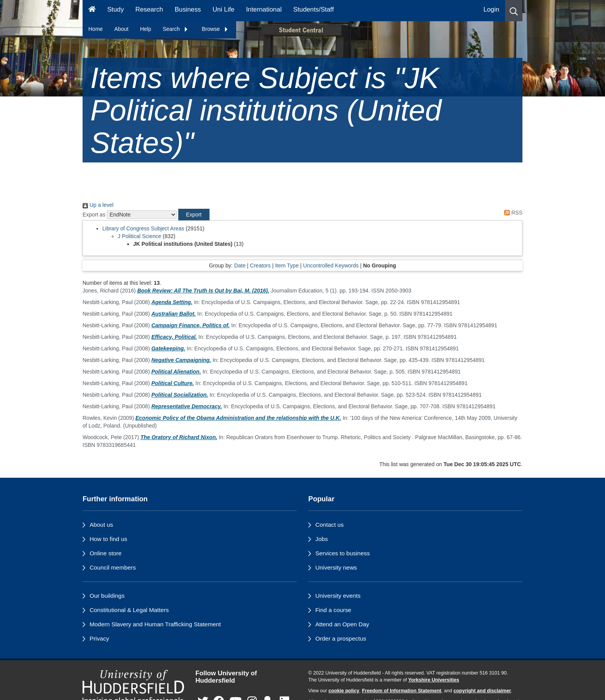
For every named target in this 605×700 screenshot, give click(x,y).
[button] (514, 11)
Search (176, 29)
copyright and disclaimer (482, 691)
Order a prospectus (341, 638)
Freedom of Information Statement (402, 691)
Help (146, 29)
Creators (260, 265)
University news (336, 567)
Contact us (330, 525)
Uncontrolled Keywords (331, 265)
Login (491, 9)
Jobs (322, 539)
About (121, 29)
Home (95, 29)
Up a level (98, 205)
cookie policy (344, 691)
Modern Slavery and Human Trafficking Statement (155, 624)
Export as (94, 215)
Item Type (287, 265)
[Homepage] (92, 11)
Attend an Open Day (342, 624)
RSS (512, 213)
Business (188, 9)
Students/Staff (313, 9)
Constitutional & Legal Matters (129, 610)
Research (149, 9)
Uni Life (224, 9)
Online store (106, 553)
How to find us (108, 539)
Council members (113, 567)
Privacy (99, 638)
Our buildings (107, 596)
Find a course (333, 610)
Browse (215, 29)
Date (240, 265)
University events (338, 596)
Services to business (342, 553)
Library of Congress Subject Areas (143, 228)
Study (116, 9)
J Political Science (139, 236)
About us (101, 525)
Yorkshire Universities (434, 680)
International (264, 9)
